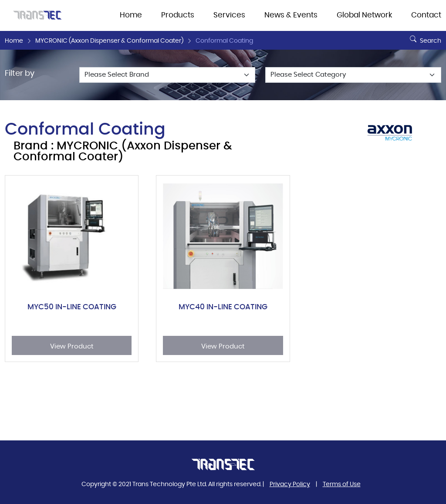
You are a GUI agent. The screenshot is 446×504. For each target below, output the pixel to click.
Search (424, 37)
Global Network (364, 15)
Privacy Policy (290, 484)
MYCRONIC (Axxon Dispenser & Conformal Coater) (109, 41)
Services (229, 15)
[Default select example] (167, 75)
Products (178, 15)
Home (131, 15)
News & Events (291, 15)
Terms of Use (342, 484)
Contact (426, 15)
